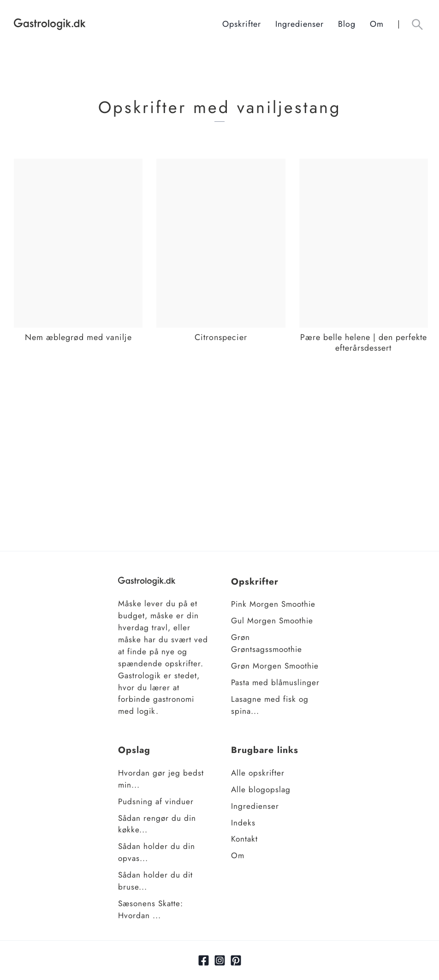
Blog (347, 24)
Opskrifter (242, 24)
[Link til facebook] (204, 960)
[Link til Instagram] (220, 960)
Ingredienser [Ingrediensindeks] (300, 24)
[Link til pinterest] (236, 960)
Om (377, 24)
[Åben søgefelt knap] (417, 24)
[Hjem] (118, 24)
